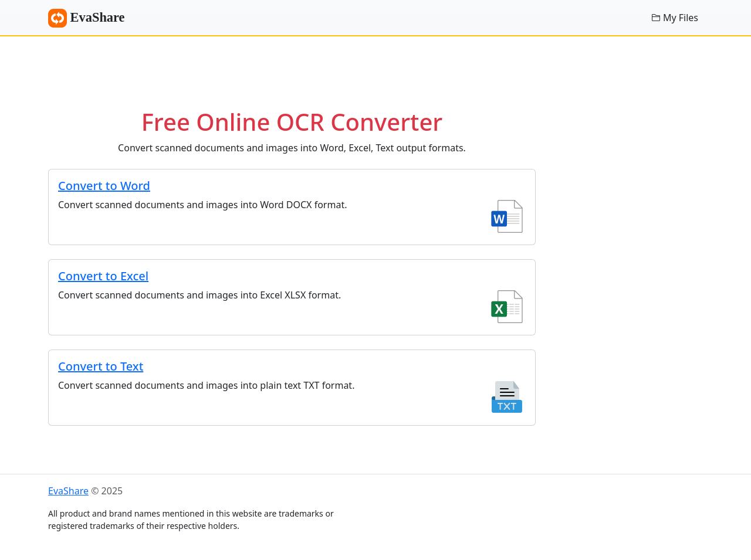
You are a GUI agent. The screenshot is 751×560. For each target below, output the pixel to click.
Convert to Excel (103, 276)
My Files (675, 18)
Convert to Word (104, 186)
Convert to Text (101, 366)
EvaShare (87, 18)
